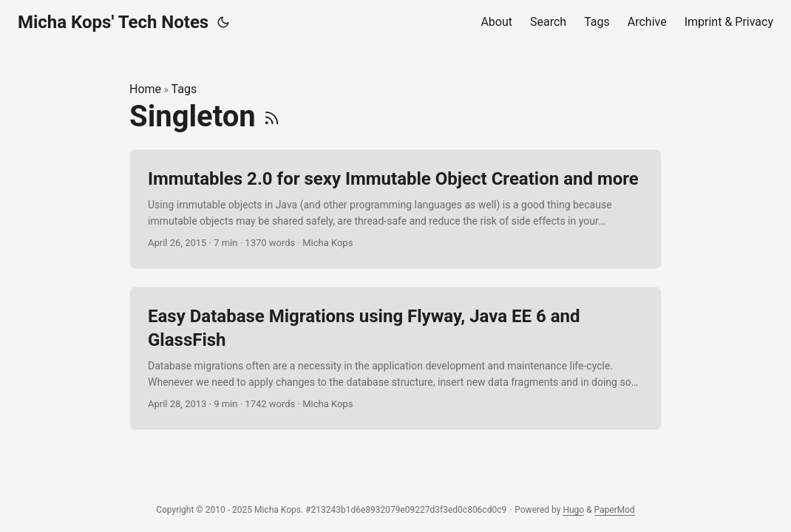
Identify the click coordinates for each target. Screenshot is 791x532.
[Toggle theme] (223, 22)
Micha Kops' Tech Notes (113, 22)
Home (145, 89)
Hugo (573, 510)
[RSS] (272, 116)
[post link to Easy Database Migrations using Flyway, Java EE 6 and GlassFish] (395, 358)
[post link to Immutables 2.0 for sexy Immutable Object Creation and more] (395, 209)
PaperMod (615, 510)
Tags (184, 89)
